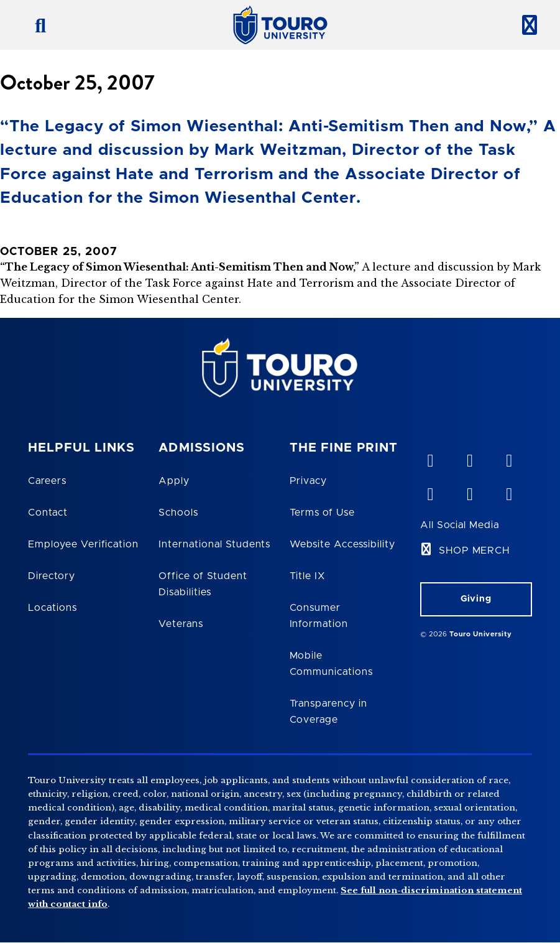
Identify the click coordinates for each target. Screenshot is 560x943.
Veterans (181, 624)
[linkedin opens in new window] (509, 458)
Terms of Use (323, 513)
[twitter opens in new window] (469, 491)
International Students (214, 544)
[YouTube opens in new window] (469, 458)
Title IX (308, 576)
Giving (476, 599)
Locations (53, 608)
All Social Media (460, 525)
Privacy (309, 481)
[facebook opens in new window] (430, 491)
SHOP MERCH (475, 550)
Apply (174, 481)
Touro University (480, 634)
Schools (178, 513)
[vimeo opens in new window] (430, 458)
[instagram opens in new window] (509, 491)
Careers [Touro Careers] (47, 481)
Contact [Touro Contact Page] (48, 513)
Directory (52, 576)
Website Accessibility (342, 544)
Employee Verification (83, 544)
